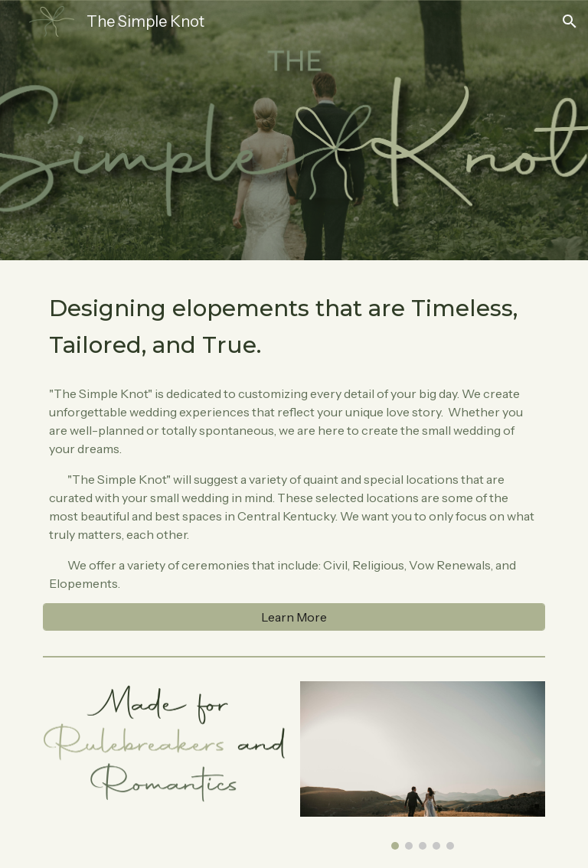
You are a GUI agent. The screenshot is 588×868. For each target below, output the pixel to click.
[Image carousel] (422, 765)
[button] (570, 21)
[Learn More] (294, 617)
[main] (294, 326)
